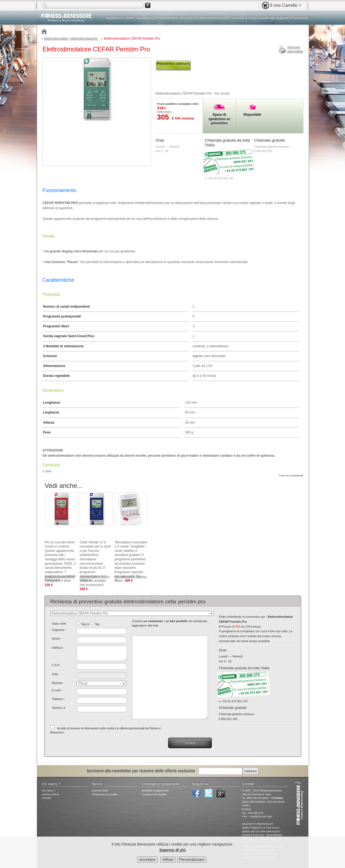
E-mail (57, 690)
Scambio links (100, 790)
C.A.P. (56, 665)
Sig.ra (85, 624)
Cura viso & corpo (243, 18)
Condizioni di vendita (154, 794)
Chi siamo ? (49, 790)
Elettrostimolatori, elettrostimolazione (71, 39)
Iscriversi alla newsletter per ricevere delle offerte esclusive (141, 771)
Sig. (97, 624)
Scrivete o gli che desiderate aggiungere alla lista (170, 623)
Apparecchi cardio (120, 18)
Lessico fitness (51, 794)
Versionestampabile (295, 49)
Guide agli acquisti (274, 18)
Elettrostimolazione (213, 18)
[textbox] (102, 666)
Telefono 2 (59, 708)
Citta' (55, 674)
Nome (57, 639)
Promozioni (299, 18)
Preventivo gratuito (173, 63)
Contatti (46, 798)
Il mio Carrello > (286, 5)
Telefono (58, 699)
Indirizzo (57, 648)
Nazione (57, 683)
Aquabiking (145, 18)
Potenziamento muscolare (176, 18)
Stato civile (59, 624)
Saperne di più (172, 851)
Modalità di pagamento (155, 790)
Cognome (59, 630)
